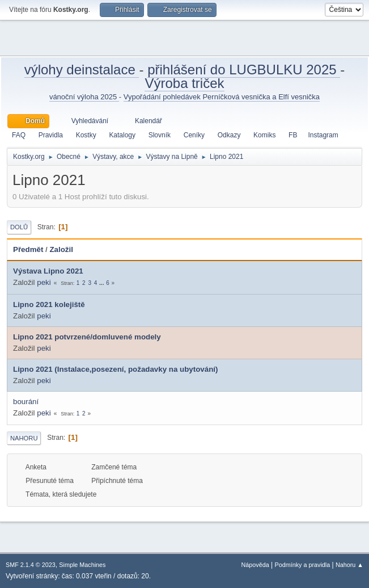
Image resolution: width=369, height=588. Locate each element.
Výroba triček (184, 83)
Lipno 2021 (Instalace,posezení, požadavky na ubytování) (115, 369)
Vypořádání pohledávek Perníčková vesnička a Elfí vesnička (222, 97)
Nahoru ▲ (349, 565)
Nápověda (255, 565)
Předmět (28, 249)
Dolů (19, 227)
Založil (66, 249)
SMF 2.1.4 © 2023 (31, 565)
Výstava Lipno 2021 (48, 271)
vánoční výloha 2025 (84, 97)
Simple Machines (82, 565)
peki (44, 282)
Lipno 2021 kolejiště (49, 304)
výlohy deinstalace (82, 70)
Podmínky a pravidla (303, 565)
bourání (26, 402)
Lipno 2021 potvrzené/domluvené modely (87, 337)
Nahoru (24, 438)
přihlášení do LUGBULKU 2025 (244, 70)
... (102, 283)
